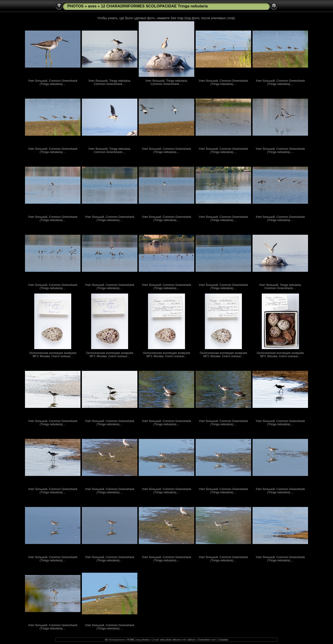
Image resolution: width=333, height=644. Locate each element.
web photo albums (170, 640)
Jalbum (191, 640)
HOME (131, 640)
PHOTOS (76, 6)
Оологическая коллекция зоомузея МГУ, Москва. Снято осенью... (53, 355)
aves (92, 6)
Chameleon (204, 640)
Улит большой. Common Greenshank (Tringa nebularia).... (53, 82)
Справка (223, 640)
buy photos (143, 640)
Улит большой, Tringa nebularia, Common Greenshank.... (110, 82)
